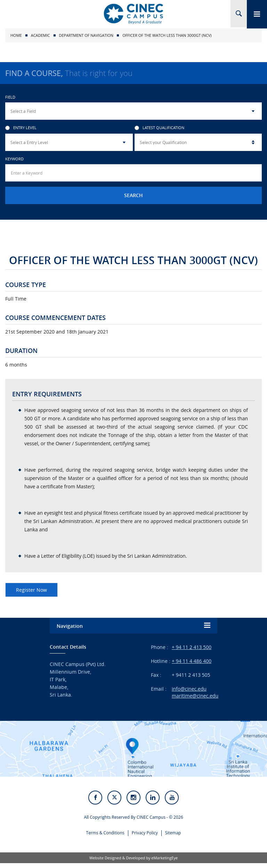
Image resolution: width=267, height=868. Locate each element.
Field (10, 97)
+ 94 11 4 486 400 (192, 661)
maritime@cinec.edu (195, 696)
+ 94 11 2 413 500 (192, 647)
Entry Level (21, 128)
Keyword (14, 159)
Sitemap (173, 837)
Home (16, 35)
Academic (41, 35)
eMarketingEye (164, 863)
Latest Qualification (159, 128)
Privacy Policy (145, 837)
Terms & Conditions (105, 837)
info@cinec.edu (189, 689)
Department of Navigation (86, 35)
